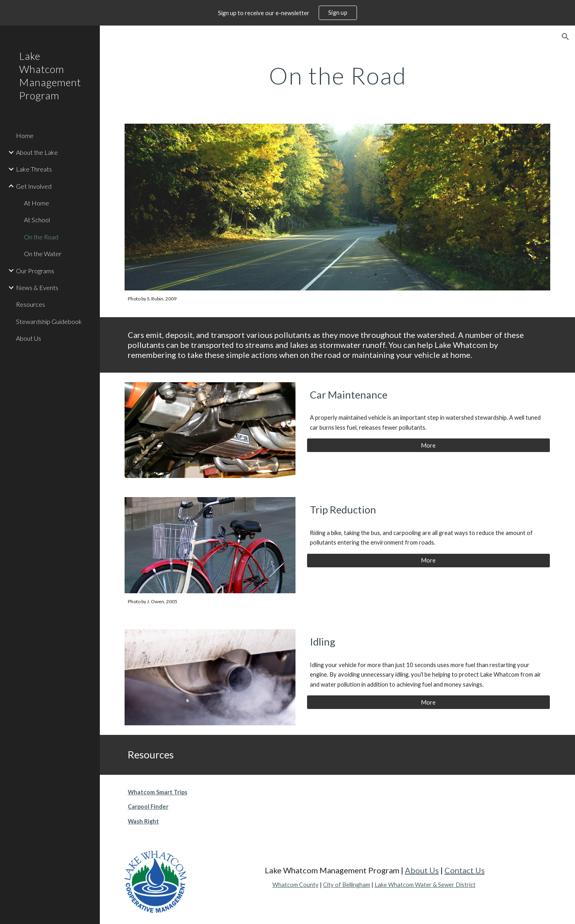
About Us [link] (29, 338)
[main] (338, 75)
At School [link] (37, 220)
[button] (565, 37)
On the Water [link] (43, 254)
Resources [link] (31, 304)
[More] (429, 445)
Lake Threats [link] (34, 169)
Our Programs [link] (35, 271)
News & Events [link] (37, 287)
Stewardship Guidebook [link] (49, 321)
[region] (287, 13)
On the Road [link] (41, 237)
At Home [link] (37, 203)
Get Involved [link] (34, 186)
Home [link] (25, 135)
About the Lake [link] (37, 152)
